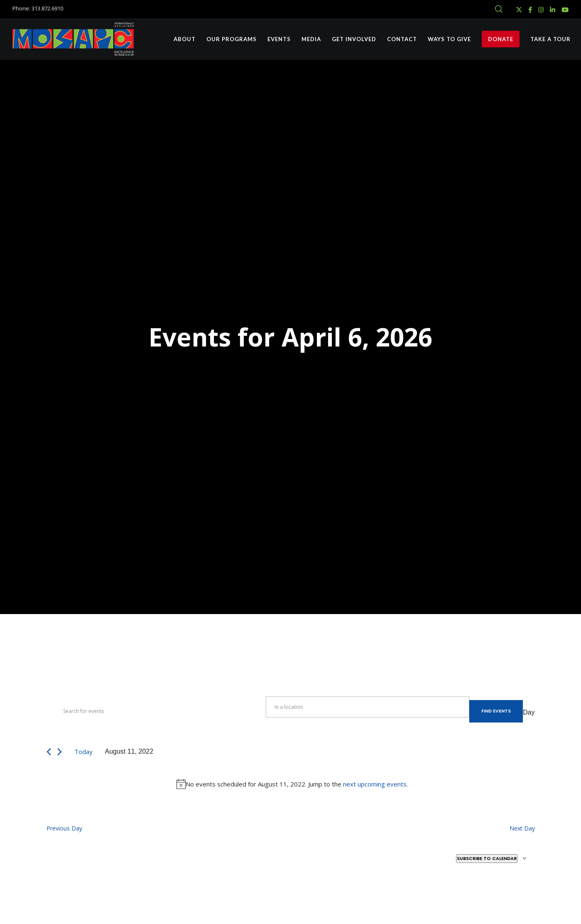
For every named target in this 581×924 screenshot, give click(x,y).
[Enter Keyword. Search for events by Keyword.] (156, 711)
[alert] (292, 784)
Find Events (496, 711)
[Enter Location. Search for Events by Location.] (368, 707)
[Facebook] (530, 10)
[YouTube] (565, 10)
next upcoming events (375, 784)
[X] (519, 10)
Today (83, 752)
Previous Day (64, 828)
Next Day (522, 828)
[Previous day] (49, 752)
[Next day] (60, 752)
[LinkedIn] (553, 10)
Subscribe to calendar (487, 858)
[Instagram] (541, 10)
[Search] (499, 9)
